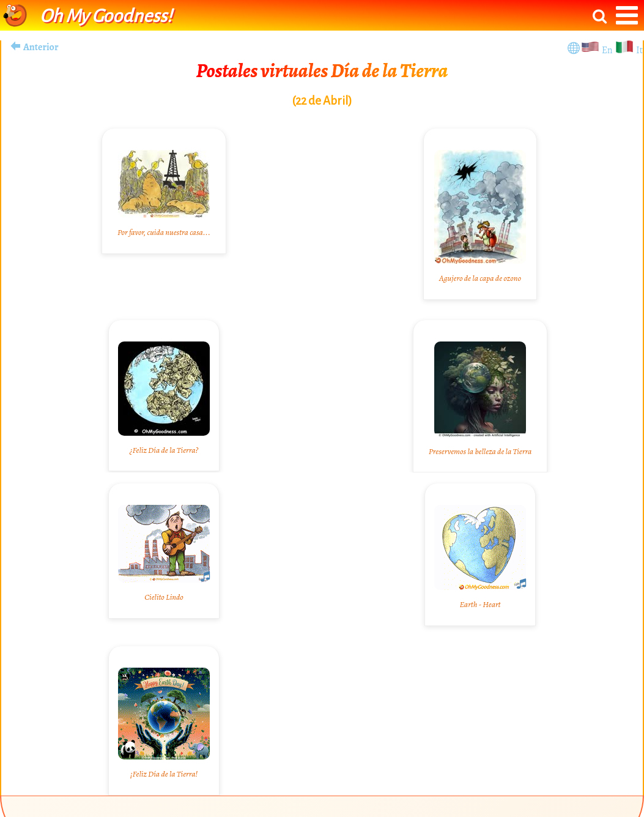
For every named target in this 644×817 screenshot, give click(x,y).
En (608, 50)
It (639, 50)
